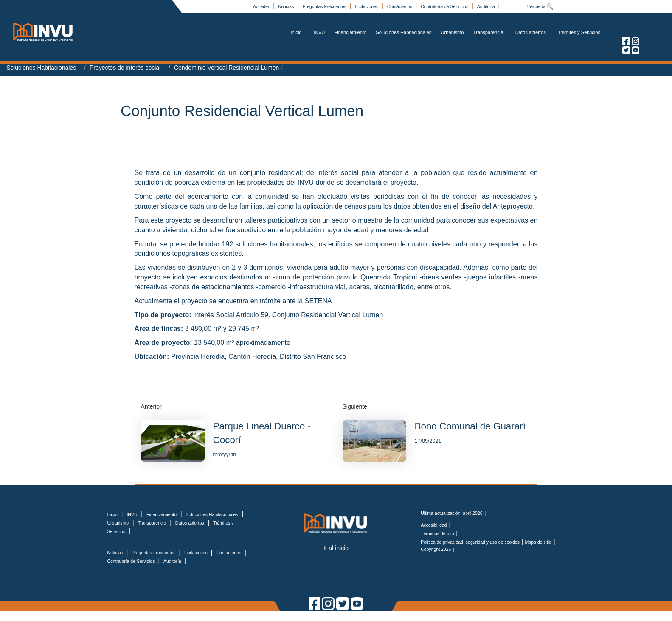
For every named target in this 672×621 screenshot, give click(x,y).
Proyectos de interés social (125, 68)
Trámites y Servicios (579, 32)
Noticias (287, 6)
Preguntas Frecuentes (325, 6)
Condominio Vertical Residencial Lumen (226, 68)
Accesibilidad (434, 525)
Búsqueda (540, 6)
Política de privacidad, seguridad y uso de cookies (470, 542)
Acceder (262, 6)
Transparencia (488, 32)
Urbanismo (452, 32)
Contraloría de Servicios (445, 6)
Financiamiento (350, 32)
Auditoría (487, 6)
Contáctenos (400, 6)
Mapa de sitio (538, 542)
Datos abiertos (531, 32)
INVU (319, 32)
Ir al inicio (336, 548)
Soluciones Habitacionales (403, 32)
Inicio (296, 32)
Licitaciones (367, 6)
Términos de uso (437, 533)
